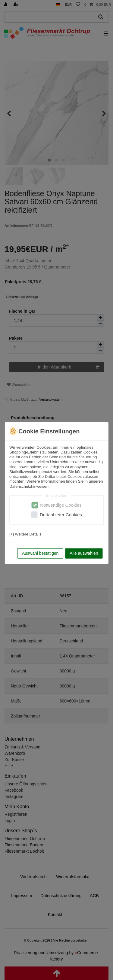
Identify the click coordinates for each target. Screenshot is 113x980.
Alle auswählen (84, 553)
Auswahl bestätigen (40, 553)
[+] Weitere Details (25, 534)
